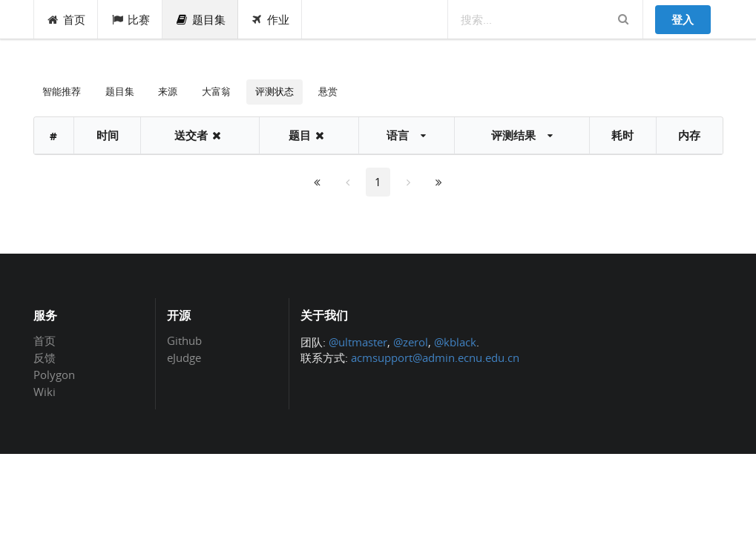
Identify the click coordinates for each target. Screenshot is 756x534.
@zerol (411, 342)
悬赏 (328, 91)
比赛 (130, 19)
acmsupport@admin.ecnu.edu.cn (435, 357)
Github (184, 341)
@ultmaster (358, 342)
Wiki (45, 391)
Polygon (54, 375)
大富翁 (216, 91)
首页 (66, 19)
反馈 (45, 357)
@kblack (455, 342)
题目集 (200, 19)
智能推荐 (62, 91)
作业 (270, 19)
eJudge (184, 357)
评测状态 (275, 91)
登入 (683, 19)
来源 (168, 91)
